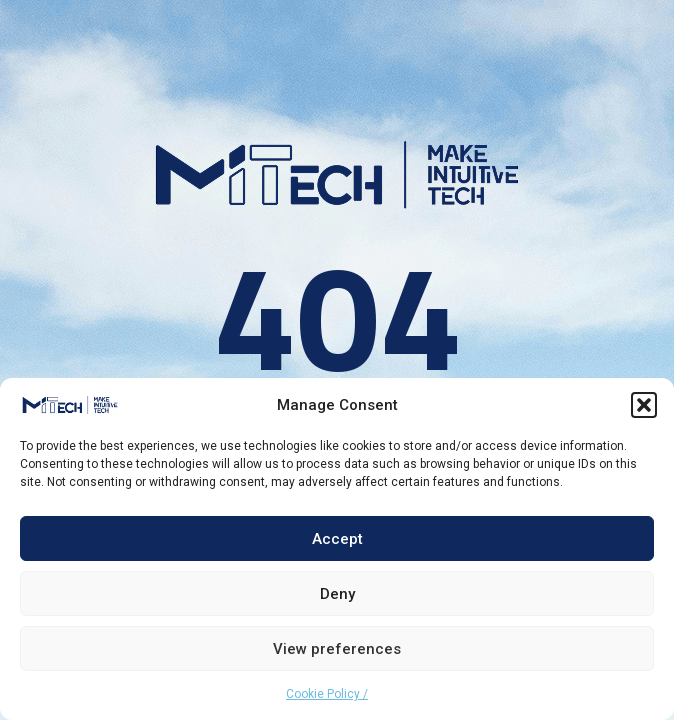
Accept (337, 539)
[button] (644, 405)
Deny (337, 594)
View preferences (337, 649)
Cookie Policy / (327, 694)
